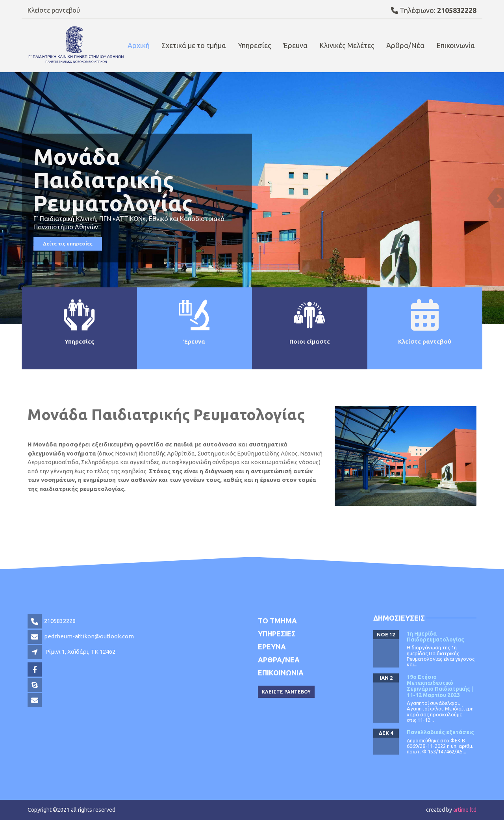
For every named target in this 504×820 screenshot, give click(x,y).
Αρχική (139, 45)
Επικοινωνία (456, 45)
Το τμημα (277, 621)
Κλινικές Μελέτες (347, 45)
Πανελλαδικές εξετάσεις (440, 732)
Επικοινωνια (281, 673)
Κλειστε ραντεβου (286, 692)
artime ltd (465, 810)
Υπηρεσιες (277, 634)
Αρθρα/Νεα (279, 660)
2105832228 (60, 621)
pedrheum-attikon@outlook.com (89, 636)
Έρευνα (295, 45)
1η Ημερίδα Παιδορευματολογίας (435, 637)
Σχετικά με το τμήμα (194, 45)
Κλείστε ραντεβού (54, 10)
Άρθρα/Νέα (405, 45)
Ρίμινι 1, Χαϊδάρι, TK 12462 (80, 652)
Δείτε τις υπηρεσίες (68, 244)
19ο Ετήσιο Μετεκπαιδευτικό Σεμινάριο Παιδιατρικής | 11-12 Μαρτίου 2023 (440, 686)
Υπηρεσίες (255, 45)
